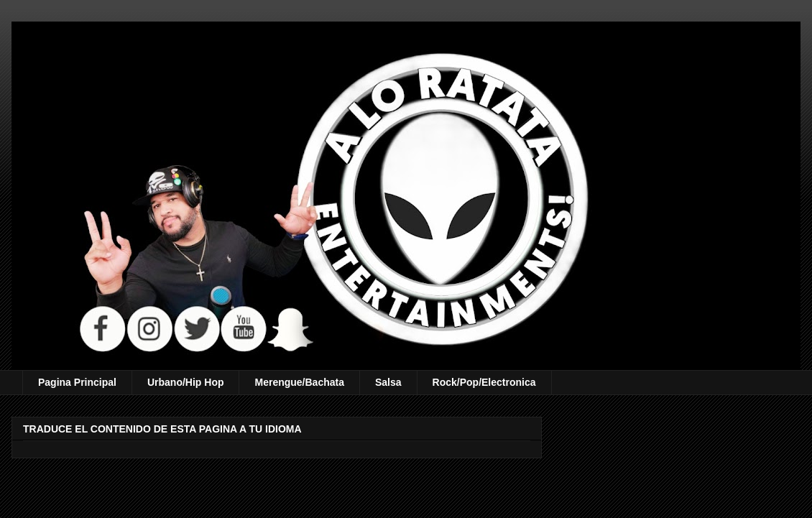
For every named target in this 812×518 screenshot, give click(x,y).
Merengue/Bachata (299, 382)
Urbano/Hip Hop (186, 382)
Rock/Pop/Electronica (484, 382)
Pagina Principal (77, 382)
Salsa (388, 382)
